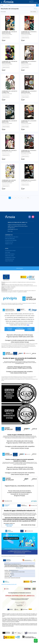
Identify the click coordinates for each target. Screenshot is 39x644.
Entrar (32, 1)
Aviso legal (7, 252)
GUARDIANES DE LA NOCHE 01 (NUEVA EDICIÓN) (9, 32)
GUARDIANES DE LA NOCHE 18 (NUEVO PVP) (29, 121)
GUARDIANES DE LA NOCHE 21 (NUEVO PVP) (29, 62)
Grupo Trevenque (9, 261)
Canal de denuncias (10, 259)
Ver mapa (10, 231)
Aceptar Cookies (30, 329)
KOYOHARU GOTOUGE (7, 94)
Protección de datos (10, 254)
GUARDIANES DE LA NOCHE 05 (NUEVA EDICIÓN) (9, 62)
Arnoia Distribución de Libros (12, 237)
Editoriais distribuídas (10, 239)
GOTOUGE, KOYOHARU (7, 34)
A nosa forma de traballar (11, 240)
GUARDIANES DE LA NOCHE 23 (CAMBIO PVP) (9, 92)
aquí (28, 325)
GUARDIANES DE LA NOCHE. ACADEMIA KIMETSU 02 (9, 181)
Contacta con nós (9, 242)
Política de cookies (9, 256)
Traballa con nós (9, 244)
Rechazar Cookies (10, 329)
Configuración (20, 328)
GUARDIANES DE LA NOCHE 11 (9, 150)
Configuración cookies (10, 257)
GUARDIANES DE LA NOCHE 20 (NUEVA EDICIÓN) (29, 92)
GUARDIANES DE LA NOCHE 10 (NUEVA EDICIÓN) (29, 151)
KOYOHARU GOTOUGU (7, 152)
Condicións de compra (10, 251)
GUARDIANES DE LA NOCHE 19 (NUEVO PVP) (9, 121)
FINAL (28, 198)
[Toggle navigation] (2, 2)
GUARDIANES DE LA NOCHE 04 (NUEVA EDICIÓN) (29, 32)
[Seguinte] (24, 198)
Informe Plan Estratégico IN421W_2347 (9, 584)
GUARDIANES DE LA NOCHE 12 (29, 180)
